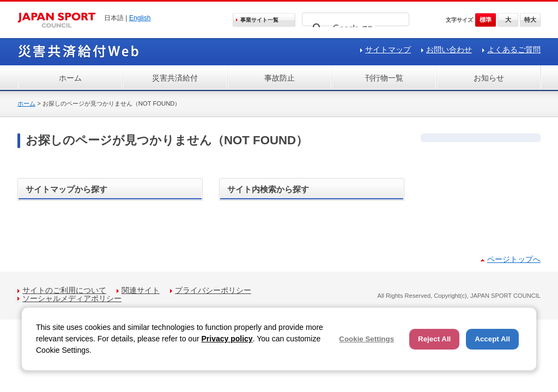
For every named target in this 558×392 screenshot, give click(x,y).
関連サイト (141, 290)
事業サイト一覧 (259, 20)
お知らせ (489, 78)
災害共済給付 (175, 78)
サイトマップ (388, 50)
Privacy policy (227, 339)
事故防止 (280, 78)
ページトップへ (514, 259)
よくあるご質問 (514, 50)
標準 (486, 20)
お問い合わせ (449, 50)
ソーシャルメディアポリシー (72, 298)
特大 (530, 20)
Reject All (434, 339)
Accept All (492, 339)
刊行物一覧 (384, 78)
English (140, 18)
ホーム (70, 78)
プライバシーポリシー (213, 290)
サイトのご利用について (64, 290)
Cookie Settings (366, 339)
